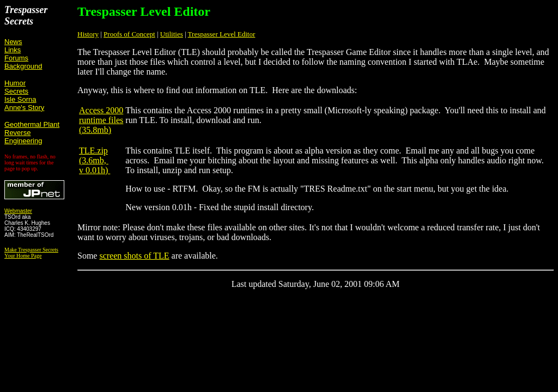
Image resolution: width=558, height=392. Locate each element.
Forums (16, 58)
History (88, 34)
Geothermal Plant (32, 124)
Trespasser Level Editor (222, 34)
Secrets (16, 91)
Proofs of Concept (129, 34)
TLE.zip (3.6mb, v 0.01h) (95, 160)
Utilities (172, 34)
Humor (15, 83)
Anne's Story (24, 108)
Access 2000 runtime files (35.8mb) (101, 120)
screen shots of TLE (134, 256)
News (13, 42)
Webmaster (18, 211)
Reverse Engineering (23, 137)
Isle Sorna (20, 99)
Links (13, 50)
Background (23, 66)
